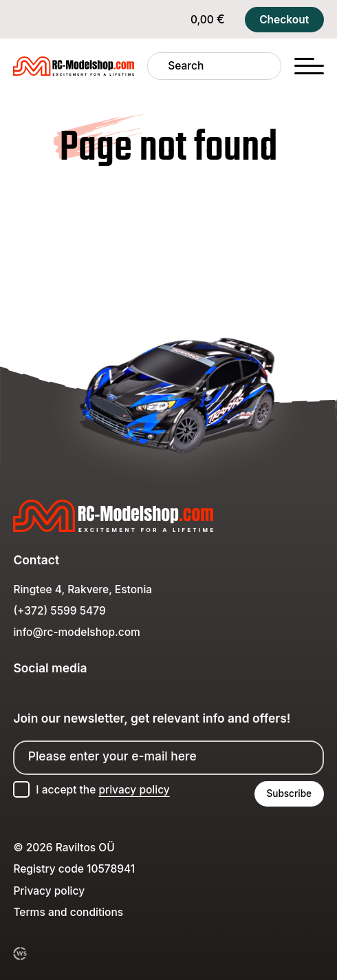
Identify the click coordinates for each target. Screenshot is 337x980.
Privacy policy (49, 891)
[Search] (158, 66)
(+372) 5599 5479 (59, 611)
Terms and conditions (68, 912)
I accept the (102, 790)
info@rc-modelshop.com (76, 632)
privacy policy (134, 790)
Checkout (284, 20)
